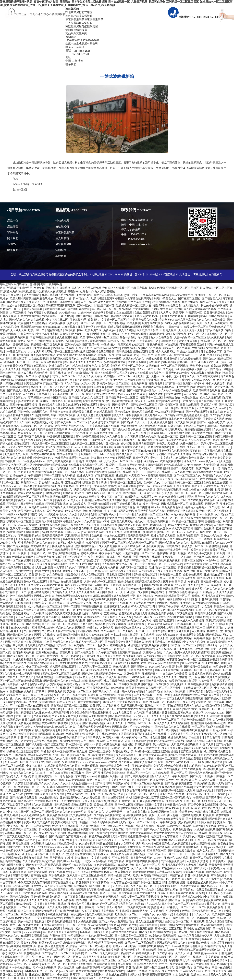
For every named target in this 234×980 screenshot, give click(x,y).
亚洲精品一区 (202, 567)
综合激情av (198, 387)
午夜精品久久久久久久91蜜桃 (115, 408)
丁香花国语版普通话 (193, 344)
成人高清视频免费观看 (15, 337)
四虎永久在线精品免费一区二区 (159, 436)
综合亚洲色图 (158, 737)
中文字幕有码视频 (194, 642)
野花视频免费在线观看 (147, 557)
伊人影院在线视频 (11, 383)
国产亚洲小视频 (143, 695)
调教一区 (102, 323)
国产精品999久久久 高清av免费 (163, 656)
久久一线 (165, 497)
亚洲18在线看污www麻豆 (202, 953)
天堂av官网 (119, 836)
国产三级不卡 (8, 373)
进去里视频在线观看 (153, 826)
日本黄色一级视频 (137, 971)
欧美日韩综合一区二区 (138, 560)
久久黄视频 (132, 436)
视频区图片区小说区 (32, 306)
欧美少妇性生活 (39, 507)
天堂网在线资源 (85, 390)
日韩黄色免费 (55, 691)
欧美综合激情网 (33, 383)
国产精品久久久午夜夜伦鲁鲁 (68, 507)
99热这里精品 (116, 861)
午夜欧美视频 (134, 415)
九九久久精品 (34, 440)
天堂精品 (201, 702)
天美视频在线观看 (112, 560)
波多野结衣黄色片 (16, 398)
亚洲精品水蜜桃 (72, 436)
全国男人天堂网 (186, 790)
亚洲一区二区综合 (100, 752)
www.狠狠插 (72, 578)
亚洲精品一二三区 (173, 557)
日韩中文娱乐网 (195, 557)
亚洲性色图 (117, 380)
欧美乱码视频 (171, 401)
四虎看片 (6, 755)
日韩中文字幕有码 (65, 868)
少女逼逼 (207, 606)
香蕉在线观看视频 (45, 486)
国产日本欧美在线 (61, 412)
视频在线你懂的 (183, 829)
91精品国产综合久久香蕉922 (30, 610)
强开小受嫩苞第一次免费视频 (192, 649)
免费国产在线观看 (66, 458)
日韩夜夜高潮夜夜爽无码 (61, 306)
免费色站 (93, 628)
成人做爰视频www (82, 783)
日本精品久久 (81, 298)
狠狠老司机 (36, 514)
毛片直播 (60, 911)
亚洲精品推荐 (78, 621)
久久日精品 (45, 695)
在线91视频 (58, 780)
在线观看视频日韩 (127, 355)
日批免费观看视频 (174, 882)
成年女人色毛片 (207, 851)
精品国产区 (128, 953)
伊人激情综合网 (219, 624)
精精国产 (226, 571)
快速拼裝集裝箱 (65, 232)
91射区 (155, 309)
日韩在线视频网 (190, 405)
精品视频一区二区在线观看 (47, 344)
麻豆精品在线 (92, 617)
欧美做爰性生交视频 (216, 482)
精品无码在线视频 (100, 836)
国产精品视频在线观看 (24, 798)
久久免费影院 (55, 575)
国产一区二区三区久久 (188, 475)
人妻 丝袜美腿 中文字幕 (51, 567)
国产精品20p (223, 932)
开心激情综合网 (70, 302)
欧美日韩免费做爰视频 (18, 366)
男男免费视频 (79, 387)
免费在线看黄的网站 (214, 550)
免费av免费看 (155, 359)
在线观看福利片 (95, 975)
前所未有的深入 (67, 702)
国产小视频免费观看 (59, 461)
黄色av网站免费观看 (36, 582)
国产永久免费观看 (64, 900)
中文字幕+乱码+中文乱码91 (17, 918)
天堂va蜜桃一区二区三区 (146, 752)
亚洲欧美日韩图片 (45, 447)
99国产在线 (177, 875)
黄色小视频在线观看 (108, 744)
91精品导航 (28, 776)
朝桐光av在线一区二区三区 (113, 383)
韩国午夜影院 (115, 387)
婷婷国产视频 (46, 645)
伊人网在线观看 (25, 851)
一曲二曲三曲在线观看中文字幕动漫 (133, 635)
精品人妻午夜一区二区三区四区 (51, 444)
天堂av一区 (158, 376)
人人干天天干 (114, 812)
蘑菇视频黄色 (118, 645)
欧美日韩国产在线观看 (214, 316)
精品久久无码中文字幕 (206, 486)
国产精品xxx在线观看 (107, 348)
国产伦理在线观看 (197, 412)
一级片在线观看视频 (37, 706)
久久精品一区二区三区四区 (153, 514)
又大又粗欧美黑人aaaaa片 (212, 408)
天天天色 (171, 373)
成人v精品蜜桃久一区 (129, 755)
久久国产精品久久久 (57, 642)
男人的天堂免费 (55, 946)
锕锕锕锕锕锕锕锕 (125, 369)
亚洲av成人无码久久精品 (89, 677)
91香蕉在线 (133, 323)
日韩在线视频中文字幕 (103, 698)
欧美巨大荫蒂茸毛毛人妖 (70, 426)
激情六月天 (193, 925)
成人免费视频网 (76, 780)
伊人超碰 (173, 815)
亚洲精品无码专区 (173, 865)
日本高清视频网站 (71, 617)
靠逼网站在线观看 (202, 543)
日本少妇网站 (79, 659)
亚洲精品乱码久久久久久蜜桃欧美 (80, 798)
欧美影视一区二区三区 (78, 691)
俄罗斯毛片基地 (216, 621)
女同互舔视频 (18, 313)
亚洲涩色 (192, 599)
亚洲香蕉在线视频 (154, 327)
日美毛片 (21, 727)
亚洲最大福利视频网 (143, 603)
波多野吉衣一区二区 (177, 921)
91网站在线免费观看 (94, 359)
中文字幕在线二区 (57, 320)
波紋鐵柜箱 (62, 226)
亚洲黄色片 (171, 359)
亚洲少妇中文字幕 (37, 879)
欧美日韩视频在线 (169, 546)
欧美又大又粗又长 (168, 444)
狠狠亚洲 (115, 790)
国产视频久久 (141, 900)
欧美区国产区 (42, 560)
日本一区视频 (10, 429)
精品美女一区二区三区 (214, 532)
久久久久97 (158, 716)
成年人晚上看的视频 (167, 670)
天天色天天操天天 (85, 490)
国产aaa (205, 585)
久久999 (154, 667)
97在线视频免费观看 (198, 518)
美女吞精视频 (115, 518)
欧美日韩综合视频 (206, 613)
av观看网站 (7, 603)
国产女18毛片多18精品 (218, 330)
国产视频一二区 (177, 500)
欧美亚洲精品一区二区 (209, 734)
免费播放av (110, 330)
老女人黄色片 (106, 302)
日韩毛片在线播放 (97, 472)
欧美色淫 (68, 929)
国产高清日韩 (103, 783)
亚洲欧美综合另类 (148, 330)
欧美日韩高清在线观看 (207, 390)
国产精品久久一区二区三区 (58, 953)
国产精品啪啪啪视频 (169, 490)
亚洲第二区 (27, 759)
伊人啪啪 (127, 444)
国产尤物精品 (45, 911)
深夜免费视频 (155, 344)
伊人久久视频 (127, 330)
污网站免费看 (101, 316)
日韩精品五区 (169, 341)
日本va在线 (216, 412)
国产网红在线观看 (217, 493)
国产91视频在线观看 (93, 741)
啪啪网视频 (35, 313)
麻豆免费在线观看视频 (180, 716)
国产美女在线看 (83, 412)
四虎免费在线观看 (197, 865)
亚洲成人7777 (153, 706)
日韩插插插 (192, 316)
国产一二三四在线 (202, 539)
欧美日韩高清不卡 (154, 525)
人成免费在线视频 (205, 829)
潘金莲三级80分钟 (139, 836)
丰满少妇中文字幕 (103, 755)
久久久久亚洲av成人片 (177, 652)
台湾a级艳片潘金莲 (102, 433)
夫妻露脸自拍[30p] (178, 659)
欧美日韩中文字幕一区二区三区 (107, 320)
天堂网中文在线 (200, 366)
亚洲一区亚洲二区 (222, 649)
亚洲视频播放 (120, 727)
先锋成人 (197, 380)
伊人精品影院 (201, 652)
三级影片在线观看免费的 (194, 730)
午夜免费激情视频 (101, 713)
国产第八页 (226, 405)
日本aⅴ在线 (25, 373)
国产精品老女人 (212, 298)
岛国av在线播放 (28, 525)
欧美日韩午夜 (97, 387)
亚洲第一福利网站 (194, 383)
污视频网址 (176, 429)
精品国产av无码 (152, 387)
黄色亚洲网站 (21, 613)
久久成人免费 (28, 429)
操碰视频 (51, 967)
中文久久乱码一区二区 (154, 564)
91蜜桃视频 (69, 327)
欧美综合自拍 (172, 398)
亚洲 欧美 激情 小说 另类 (136, 720)
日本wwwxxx (73, 532)
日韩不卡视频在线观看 (181, 893)
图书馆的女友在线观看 (119, 313)
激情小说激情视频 (41, 419)
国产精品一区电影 (221, 369)
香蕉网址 (53, 302)
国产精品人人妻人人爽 (21, 390)
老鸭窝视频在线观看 (146, 575)
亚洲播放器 (123, 911)
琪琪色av (169, 387)
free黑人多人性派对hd (82, 429)
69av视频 (184, 373)
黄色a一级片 (26, 341)
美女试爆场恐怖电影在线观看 (80, 405)
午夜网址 (199, 798)
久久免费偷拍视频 (191, 359)
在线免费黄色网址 (63, 546)
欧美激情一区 (219, 585)
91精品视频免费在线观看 (208, 472)
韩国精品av (14, 720)
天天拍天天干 (141, 716)
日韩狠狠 (88, 500)
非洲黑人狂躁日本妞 (96, 957)
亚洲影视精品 (171, 752)
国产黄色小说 (66, 890)
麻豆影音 (89, 482)
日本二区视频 (83, 316)
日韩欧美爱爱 (196, 691)
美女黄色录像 (29, 943)
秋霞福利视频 (223, 490)
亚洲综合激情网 (186, 578)
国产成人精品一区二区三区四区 (45, 744)
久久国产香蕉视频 (105, 964)
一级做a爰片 (109, 344)
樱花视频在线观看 (35, 550)
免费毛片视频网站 (110, 366)
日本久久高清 (214, 741)
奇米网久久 (189, 376)
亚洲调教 (186, 603)
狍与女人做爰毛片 (183, 295)
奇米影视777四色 (209, 755)
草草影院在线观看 (120, 472)
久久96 (77, 521)
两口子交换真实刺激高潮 (53, 429)
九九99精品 (214, 355)
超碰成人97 (12, 688)
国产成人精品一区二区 (41, 451)
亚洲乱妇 (79, 461)
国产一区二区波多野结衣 (130, 805)
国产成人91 (27, 677)
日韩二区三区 (193, 801)
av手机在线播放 (98, 716)
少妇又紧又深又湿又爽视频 (35, 882)
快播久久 (13, 677)
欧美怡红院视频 (104, 805)
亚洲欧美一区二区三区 (209, 295)
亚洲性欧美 (183, 387)
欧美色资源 (155, 808)
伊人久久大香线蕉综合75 (200, 964)
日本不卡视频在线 (145, 408)
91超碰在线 (157, 592)
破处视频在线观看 (86, 851)
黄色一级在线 (128, 337)
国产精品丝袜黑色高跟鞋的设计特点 (187, 415)
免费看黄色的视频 (29, 723)
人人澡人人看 (207, 780)
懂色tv (224, 805)
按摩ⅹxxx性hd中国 (201, 525)
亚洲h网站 (126, 575)
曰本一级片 (112, 900)
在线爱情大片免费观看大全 (141, 497)
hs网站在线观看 (20, 387)
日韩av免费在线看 (113, 794)
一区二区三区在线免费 (146, 610)
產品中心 (13, 221)
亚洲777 (9, 642)
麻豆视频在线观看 (64, 408)
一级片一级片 (165, 599)
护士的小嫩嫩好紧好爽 (215, 306)
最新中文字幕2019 (145, 893)
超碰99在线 (43, 415)
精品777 (99, 295)
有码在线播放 (219, 875)
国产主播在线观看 (197, 819)
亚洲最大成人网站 (214, 419)
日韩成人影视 (84, 348)
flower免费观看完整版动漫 (157, 475)
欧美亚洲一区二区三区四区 (64, 656)
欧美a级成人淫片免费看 (104, 567)
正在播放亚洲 (189, 401)
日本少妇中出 (32, 589)
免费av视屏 (73, 734)
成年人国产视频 (59, 893)
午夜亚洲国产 (150, 578)
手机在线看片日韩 (157, 713)
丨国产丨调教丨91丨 (122, 787)
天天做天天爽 (121, 886)
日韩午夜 (105, 405)
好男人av (89, 744)
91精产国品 (175, 564)
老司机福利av (160, 539)
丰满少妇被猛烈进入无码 (119, 511)
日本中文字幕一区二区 (116, 730)
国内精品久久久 (86, 408)
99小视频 (18, 645)
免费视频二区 (57, 599)
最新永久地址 (206, 790)
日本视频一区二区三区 (220, 334)
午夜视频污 (35, 475)
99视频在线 (51, 313)
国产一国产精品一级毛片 (142, 390)
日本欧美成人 (98, 440)
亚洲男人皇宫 (169, 330)
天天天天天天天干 (53, 536)
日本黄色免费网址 (143, 730)
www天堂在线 (109, 762)
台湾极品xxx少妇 (217, 373)
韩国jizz (97, 451)
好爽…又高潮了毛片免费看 (58, 295)
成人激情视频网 (78, 833)
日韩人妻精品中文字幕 (151, 801)
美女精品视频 (121, 667)
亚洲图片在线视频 (45, 635)
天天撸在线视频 (35, 504)
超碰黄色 (73, 624)
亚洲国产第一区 (132, 585)
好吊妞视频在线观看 (135, 334)
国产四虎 (196, 776)
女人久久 (141, 401)
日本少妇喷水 (156, 394)
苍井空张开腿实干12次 (72, 737)
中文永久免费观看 (113, 436)
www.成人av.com (209, 461)
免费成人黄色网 (164, 422)
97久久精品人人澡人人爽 (80, 383)
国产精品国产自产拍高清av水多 (131, 539)
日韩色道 (199, 826)
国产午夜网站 (117, 323)
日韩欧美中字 (42, 571)
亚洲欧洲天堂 (141, 376)
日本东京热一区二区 (148, 865)
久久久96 (223, 780)
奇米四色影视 (174, 766)
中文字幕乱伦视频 (171, 309)
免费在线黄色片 (51, 730)
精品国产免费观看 (122, 316)
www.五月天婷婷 (91, 578)
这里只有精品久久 (134, 359)
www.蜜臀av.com (99, 571)
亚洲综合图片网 (176, 511)
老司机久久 (119, 429)
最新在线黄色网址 (182, 497)
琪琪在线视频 (185, 613)
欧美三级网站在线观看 (98, 596)
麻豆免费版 (219, 320)
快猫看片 (61, 748)
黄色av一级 (173, 780)
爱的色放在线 (55, 511)
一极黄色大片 (27, 334)
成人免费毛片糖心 (203, 433)
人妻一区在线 (125, 759)
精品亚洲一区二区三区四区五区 (50, 387)
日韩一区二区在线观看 (18, 560)
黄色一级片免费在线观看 (48, 362)
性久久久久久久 (161, 776)
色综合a (56, 826)
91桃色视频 (155, 709)
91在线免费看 (161, 773)
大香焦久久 (127, 904)
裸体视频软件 (151, 790)
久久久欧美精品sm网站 (96, 521)
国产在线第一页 (193, 394)
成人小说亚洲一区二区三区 (68, 394)
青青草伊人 (94, 737)
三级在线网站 (74, 482)
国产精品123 (26, 801)
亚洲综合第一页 (101, 334)
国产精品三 (27, 780)
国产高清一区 (64, 645)
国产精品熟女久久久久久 (174, 543)
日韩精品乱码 (134, 967)
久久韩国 (139, 713)
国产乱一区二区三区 (64, 376)
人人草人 (166, 313)
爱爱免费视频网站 (87, 971)
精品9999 (72, 939)
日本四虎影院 (172, 808)
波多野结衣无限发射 (161, 741)
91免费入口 (150, 628)
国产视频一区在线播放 (198, 667)
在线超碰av (153, 316)
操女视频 (190, 571)
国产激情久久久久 (16, 585)
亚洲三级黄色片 (98, 833)
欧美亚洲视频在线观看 (214, 479)
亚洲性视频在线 (131, 348)
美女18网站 (59, 543)
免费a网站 (125, 309)
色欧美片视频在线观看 (37, 408)
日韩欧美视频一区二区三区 (192, 624)
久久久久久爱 (70, 514)
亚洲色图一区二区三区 (103, 960)
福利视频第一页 (169, 405)
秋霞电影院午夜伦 (64, 564)
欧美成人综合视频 (76, 511)
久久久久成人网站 (105, 550)
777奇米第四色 (193, 465)
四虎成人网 (14, 670)
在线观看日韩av (74, 330)
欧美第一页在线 (90, 829)
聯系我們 (71, 64)
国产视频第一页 (133, 493)
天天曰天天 (125, 695)
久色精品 (225, 599)
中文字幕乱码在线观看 (157, 847)
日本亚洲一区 (86, 327)
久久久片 (194, 585)
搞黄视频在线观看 (194, 872)
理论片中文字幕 (159, 458)
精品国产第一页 (105, 306)
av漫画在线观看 (132, 546)
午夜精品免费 (168, 787)
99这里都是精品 (49, 798)
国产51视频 (33, 624)
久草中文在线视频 (130, 684)
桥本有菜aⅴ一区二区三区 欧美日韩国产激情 (44, 433)
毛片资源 (143, 337)
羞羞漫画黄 (32, 752)
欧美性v (196, 550)
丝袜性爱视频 (83, 451)
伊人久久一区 (127, 780)
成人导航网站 (104, 415)
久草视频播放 (10, 890)
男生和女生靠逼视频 (36, 858)
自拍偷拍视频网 (193, 575)
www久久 (210, 380)
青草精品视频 (39, 875)
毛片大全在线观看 (162, 337)
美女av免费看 (115, 907)
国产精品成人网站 (217, 635)
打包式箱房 (62, 221)
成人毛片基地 (103, 946)
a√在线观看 (172, 344)
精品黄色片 (157, 373)
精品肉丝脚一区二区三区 (143, 543)
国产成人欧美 (131, 875)
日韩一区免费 (10, 769)
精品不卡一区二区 (151, 398)
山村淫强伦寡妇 (211, 706)
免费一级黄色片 (190, 444)
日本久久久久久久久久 (32, 978)
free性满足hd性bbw (34, 461)
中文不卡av (145, 486)
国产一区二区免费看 (20, 741)
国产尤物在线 (91, 674)
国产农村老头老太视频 (176, 631)
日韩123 (23, 737)
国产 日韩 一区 (222, 447)
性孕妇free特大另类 (144, 490)
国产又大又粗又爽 (130, 525)
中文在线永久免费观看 (174, 674)
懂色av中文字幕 (191, 663)
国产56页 (18, 794)
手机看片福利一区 (52, 752)
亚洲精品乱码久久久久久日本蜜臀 (106, 670)
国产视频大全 (19, 507)
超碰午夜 (94, 497)
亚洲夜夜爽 (150, 546)
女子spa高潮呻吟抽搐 (204, 844)
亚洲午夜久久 (220, 567)
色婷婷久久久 (152, 482)
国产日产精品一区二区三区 (36, 868)
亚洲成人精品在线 (212, 536)
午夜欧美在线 (102, 929)
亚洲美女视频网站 (122, 521)
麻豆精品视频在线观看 (199, 429)
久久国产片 (104, 429)
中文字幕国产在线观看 (55, 723)
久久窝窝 (18, 783)
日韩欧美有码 (143, 744)
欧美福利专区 (37, 575)
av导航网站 (222, 323)
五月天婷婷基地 (90, 826)
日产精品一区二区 (24, 376)
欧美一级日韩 (28, 769)
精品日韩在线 (221, 440)
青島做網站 (200, 274)
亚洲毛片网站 (45, 521)
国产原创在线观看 (159, 472)
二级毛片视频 (111, 706)
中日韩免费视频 (83, 529)
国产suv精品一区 (111, 631)
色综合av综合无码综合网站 (46, 684)
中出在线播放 (80, 433)
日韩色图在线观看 (16, 359)
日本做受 (178, 695)
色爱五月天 (224, 380)
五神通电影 (113, 444)
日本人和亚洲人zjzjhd (118, 610)
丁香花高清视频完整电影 (131, 465)
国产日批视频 (79, 822)
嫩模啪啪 (163, 553)
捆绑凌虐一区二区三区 (144, 405)
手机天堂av (173, 376)
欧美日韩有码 (150, 663)
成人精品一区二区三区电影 (88, 444)
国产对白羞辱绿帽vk (14, 380)
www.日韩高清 (174, 465)
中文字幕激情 (141, 309)
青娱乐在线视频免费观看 (159, 585)
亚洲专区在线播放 (153, 323)
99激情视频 (54, 436)
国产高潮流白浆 (185, 408)
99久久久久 (93, 525)
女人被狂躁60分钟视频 (53, 833)
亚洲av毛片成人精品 (163, 536)
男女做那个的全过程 (51, 482)
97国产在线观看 (192, 769)
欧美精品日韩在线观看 (155, 875)
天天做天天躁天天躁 (196, 564)
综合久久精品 (83, 840)
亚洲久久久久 (115, 723)
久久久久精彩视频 (78, 567)
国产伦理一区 (217, 507)
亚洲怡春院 (147, 929)
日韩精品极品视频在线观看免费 (168, 334)
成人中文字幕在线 (189, 936)
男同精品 (39, 617)
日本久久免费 (93, 720)
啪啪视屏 (81, 890)
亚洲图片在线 (105, 592)
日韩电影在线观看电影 (220, 426)
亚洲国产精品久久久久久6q (35, 543)
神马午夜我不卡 (146, 953)
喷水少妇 (78, 596)
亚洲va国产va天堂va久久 (171, 943)
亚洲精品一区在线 (79, 904)
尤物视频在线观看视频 (206, 348)
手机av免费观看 (216, 383)
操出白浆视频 (217, 702)
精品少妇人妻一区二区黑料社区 (162, 702)
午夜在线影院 (168, 822)
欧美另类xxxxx (135, 688)
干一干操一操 (166, 408)
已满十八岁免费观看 (131, 419)
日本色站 (218, 929)
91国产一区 (102, 380)
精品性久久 (51, 440)
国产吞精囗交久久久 (20, 635)
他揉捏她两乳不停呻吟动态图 (209, 723)
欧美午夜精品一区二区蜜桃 (149, 659)
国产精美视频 (172, 769)
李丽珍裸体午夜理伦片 (66, 553)
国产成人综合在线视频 (66, 465)
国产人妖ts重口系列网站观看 (17, 652)
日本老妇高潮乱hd (113, 798)
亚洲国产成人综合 (43, 628)
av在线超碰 (183, 762)
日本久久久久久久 (200, 914)
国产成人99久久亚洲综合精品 (117, 921)
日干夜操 (228, 904)
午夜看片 (65, 440)
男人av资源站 (32, 295)
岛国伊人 (119, 826)
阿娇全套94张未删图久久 (33, 412)
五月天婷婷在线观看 (33, 815)
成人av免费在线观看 (93, 575)
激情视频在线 (21, 344)
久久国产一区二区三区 (166, 720)
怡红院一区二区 (43, 500)
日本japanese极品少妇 (214, 847)
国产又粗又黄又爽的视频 (92, 341)
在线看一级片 (106, 355)
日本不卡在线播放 (55, 904)
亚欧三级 (95, 794)
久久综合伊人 (24, 539)
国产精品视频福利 (120, 716)
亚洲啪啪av (106, 851)
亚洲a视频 (214, 603)
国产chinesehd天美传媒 (101, 621)
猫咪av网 (198, 713)
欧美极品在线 (57, 323)
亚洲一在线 (178, 412)
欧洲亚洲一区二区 (126, 914)
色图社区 (128, 744)
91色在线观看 (181, 975)
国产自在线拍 (28, 840)
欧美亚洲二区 (94, 330)
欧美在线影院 (71, 539)
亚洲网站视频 (115, 298)
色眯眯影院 (14, 394)
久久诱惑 (226, 461)
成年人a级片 (70, 730)
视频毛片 (100, 624)
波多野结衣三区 (37, 638)
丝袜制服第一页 (127, 964)
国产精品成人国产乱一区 (208, 454)
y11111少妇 (132, 295)
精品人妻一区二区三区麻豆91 (191, 918)
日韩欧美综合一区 (47, 776)
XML (111, 274)
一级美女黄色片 (17, 352)
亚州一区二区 (24, 716)
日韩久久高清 (182, 486)
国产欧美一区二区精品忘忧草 (82, 560)
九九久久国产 (179, 458)
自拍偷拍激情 (55, 330)
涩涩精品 (42, 323)
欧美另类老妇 (63, 943)
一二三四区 (199, 355)
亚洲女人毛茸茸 (76, 950)
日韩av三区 (189, 560)
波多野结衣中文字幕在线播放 (85, 603)
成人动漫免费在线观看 (153, 426)
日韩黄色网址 (80, 440)
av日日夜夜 (198, 762)
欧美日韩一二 (37, 330)
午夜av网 (154, 433)
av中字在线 (101, 500)
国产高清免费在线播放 (182, 851)
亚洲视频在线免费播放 (101, 352)
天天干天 (147, 422)
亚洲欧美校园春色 (125, 507)
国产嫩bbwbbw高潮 (69, 861)
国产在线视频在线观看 (55, 497)
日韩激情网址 (163, 468)
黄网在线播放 (71, 829)
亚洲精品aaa (151, 461)
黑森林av (180, 599)
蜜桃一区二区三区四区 (169, 929)
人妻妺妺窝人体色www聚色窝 (23, 468)
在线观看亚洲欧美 (123, 890)
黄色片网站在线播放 (112, 971)
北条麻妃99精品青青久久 (65, 359)
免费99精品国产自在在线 (163, 812)
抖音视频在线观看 (115, 362)
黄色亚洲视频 (178, 553)
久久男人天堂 (86, 415)
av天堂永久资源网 (23, 557)
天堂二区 (81, 709)
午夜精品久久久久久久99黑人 (68, 879)
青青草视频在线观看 (43, 337)
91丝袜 (59, 808)
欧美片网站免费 (16, 638)
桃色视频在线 (190, 302)
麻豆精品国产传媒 (210, 401)
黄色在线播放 (197, 458)
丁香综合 (140, 316)
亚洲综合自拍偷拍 (11, 408)
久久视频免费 (217, 337)
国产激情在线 (108, 695)
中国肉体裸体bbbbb (149, 507)
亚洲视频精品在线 (131, 652)
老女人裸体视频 (188, 341)
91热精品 (168, 482)
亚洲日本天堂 (39, 599)
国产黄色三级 (171, 369)
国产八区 (91, 773)
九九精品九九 (191, 306)
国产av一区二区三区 (28, 497)
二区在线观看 (199, 950)
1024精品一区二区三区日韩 (187, 521)
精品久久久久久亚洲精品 (71, 628)
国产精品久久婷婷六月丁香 (124, 440)
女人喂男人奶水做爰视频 (172, 914)
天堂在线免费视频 (191, 759)
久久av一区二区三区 (149, 369)
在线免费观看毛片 (16, 663)
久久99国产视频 (119, 500)
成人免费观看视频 (68, 337)
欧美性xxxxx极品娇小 (90, 610)
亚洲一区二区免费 (133, 366)
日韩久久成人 (201, 868)
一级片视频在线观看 (207, 812)
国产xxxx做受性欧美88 (212, 422)
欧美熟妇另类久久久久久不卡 (69, 571)
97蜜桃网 (121, 302)
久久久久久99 (140, 868)
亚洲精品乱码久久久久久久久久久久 (47, 783)
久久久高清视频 (43, 805)
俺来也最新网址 (137, 362)
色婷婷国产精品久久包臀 (143, 320)
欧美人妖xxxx (79, 497)
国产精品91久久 (131, 422)
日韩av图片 (147, 355)
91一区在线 (179, 447)
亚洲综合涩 (125, 458)
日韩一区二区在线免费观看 (212, 610)
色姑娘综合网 (114, 918)
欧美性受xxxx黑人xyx (68, 500)
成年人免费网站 (166, 352)
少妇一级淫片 (207, 681)
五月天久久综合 (164, 479)
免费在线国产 (43, 465)
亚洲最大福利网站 (98, 688)
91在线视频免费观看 (67, 741)
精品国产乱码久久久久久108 (217, 302)
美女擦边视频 (43, 348)
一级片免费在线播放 (158, 447)
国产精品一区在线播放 (122, 341)
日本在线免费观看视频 (50, 578)
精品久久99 (151, 550)
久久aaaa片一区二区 (17, 762)
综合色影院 (25, 518)
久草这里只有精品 (11, 971)
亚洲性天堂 (83, 486)
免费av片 (21, 451)
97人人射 (181, 585)
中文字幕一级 (94, 461)
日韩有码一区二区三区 (105, 904)
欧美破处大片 (195, 589)
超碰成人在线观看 (117, 975)
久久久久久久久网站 (90, 376)
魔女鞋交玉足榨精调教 (150, 921)
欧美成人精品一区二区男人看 (134, 306)
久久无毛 (176, 897)
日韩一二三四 (123, 433)
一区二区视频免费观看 (210, 907)
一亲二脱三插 (79, 681)
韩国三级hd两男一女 (211, 645)
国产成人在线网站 (54, 939)
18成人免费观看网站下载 (180, 323)
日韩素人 (57, 560)
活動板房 (61, 250)
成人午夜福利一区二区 (135, 737)
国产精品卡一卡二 (16, 592)
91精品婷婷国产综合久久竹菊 (202, 695)
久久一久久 (30, 695)
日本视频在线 (53, 493)
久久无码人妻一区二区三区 (87, 642)
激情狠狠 (103, 776)
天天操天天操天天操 (191, 330)
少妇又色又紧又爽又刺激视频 (55, 769)
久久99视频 (38, 613)
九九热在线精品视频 (150, 950)
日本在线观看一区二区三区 (112, 373)
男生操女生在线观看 (116, 603)
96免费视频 (38, 844)
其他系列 (61, 256)
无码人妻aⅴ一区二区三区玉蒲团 (123, 461)
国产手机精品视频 (221, 564)
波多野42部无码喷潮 (127, 663)
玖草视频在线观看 (199, 684)
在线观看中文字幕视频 (165, 836)
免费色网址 (93, 543)
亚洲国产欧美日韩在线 (112, 773)
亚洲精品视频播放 (57, 504)
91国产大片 (207, 744)
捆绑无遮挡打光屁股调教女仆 (41, 698)
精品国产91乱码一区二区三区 (166, 518)
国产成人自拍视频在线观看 (200, 309)
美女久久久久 (96, 812)
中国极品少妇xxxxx (69, 447)
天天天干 (179, 313)
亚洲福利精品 (184, 967)
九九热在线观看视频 (43, 355)
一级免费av (67, 649)
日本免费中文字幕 (212, 352)
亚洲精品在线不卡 (215, 575)
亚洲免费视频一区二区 (88, 769)
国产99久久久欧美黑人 (36, 394)
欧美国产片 (11, 840)
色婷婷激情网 (130, 426)
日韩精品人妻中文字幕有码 (148, 911)
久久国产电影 (30, 950)
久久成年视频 (8, 493)
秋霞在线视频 (21, 844)
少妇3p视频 (198, 373)
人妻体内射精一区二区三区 (191, 337)
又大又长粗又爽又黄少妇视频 (70, 716)
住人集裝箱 (62, 238)
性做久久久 (191, 461)
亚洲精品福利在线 (50, 405)
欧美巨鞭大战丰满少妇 (32, 511)
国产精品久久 (214, 698)
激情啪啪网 (221, 787)
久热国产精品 (154, 691)
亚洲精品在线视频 (168, 603)
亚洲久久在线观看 (173, 316)
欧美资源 (63, 355)
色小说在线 (135, 429)
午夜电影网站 (43, 341)
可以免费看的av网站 (20, 805)
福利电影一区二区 (125, 479)
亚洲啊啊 (119, 967)
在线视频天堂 (215, 631)
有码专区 (132, 929)
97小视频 (106, 826)
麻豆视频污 (41, 366)
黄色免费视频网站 (181, 638)
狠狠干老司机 (21, 875)
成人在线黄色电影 (115, 681)
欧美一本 (216, 882)
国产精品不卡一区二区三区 (122, 398)
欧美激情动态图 (222, 914)
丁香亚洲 (185, 380)
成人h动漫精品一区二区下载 (143, 798)
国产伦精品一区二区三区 (96, 539)
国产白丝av (210, 359)
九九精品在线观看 (81, 815)
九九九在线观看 (123, 713)
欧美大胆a (16, 298)
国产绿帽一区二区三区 (148, 882)
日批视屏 (33, 553)
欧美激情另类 (31, 925)
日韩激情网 (83, 882)
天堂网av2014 (144, 844)
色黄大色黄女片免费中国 (198, 490)
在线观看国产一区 (53, 316)
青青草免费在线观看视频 (35, 688)
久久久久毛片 (169, 380)
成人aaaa (107, 369)
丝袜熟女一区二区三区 (181, 907)
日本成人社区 (101, 932)
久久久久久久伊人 (11, 295)
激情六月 (88, 373)
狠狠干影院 (80, 943)
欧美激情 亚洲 (157, 907)
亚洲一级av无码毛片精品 (129, 691)
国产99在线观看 (152, 348)
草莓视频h (212, 557)
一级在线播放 (190, 398)
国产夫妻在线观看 (186, 422)
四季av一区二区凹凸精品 (70, 472)
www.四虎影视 (32, 932)
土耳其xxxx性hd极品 (94, 861)
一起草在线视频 (147, 840)
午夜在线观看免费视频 (167, 560)
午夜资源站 (182, 950)
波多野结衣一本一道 (104, 458)
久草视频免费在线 (100, 890)
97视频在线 (199, 603)
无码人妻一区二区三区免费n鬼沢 (66, 352)
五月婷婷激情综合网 (155, 429)
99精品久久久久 (66, 727)
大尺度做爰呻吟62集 (28, 709)
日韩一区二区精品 (201, 858)
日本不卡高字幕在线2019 (137, 451)
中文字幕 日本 (35, 766)
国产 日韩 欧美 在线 (119, 659)
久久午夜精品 (66, 486)
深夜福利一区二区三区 (21, 521)
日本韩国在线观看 (156, 419)
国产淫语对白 (140, 667)
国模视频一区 (13, 461)
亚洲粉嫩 (208, 776)
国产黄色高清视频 (89, 369)
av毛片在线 (75, 373)
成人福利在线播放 (212, 925)
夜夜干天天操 (157, 815)
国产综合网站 (165, 953)
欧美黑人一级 (24, 500)
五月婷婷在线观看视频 (24, 405)
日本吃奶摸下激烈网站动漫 (185, 419)
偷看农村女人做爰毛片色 (101, 394)
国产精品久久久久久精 (124, 571)
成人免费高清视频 (110, 546)
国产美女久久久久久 (207, 497)
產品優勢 (13, 226)
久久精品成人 (78, 504)
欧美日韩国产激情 (68, 635)
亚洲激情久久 (211, 854)
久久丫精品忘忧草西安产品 (81, 366)
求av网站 (35, 964)
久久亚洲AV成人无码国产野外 (176, 529)
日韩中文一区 (127, 801)
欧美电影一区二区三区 (118, 376)
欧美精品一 (85, 759)
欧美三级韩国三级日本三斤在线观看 (110, 557)
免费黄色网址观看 (130, 613)
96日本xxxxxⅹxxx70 (187, 479)
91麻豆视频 (169, 362)
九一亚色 (195, 677)
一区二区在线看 (215, 511)
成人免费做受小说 (114, 578)
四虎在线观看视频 (60, 872)
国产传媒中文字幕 (208, 376)
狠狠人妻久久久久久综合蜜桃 (172, 723)
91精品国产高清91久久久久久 (193, 320)
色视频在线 (132, 826)
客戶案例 (13, 232)
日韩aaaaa (59, 734)
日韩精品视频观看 (92, 606)
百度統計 (170, 274)
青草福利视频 (8, 334)
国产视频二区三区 (189, 298)
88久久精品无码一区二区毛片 (104, 493)
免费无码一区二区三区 (81, 323)
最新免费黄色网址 (173, 507)
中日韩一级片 (174, 327)
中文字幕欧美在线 (135, 812)
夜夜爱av (219, 606)
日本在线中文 (10, 306)
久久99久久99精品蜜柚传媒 (175, 390)
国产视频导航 (121, 405)
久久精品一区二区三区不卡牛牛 (142, 631)
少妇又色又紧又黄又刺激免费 (64, 613)
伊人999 (5, 507)
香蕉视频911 (110, 419)
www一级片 (114, 359)
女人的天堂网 (36, 352)
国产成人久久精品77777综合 (59, 631)
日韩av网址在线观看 (179, 826)
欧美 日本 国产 (173, 709)
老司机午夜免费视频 (141, 670)
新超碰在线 (216, 833)
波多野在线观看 (113, 769)
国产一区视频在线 (73, 525)
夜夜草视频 (108, 564)
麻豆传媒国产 (132, 674)
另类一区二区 (186, 734)
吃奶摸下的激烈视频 (80, 964)
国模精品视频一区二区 (175, 504)
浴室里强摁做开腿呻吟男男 (24, 532)
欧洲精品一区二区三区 (163, 567)
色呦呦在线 (54, 369)
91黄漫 (111, 454)
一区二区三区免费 (76, 925)
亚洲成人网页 (85, 475)
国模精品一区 (16, 479)
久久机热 (163, 638)
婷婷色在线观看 (46, 851)
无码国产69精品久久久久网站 (174, 454)
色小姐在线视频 (64, 390)
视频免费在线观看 (53, 532)
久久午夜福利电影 (172, 667)
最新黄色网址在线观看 (132, 344)
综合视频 (30, 645)
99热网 (69, 316)
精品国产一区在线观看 (177, 348)
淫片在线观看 (100, 787)
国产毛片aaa (70, 865)
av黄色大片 (107, 628)
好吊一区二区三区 (48, 971)
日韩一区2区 (141, 458)
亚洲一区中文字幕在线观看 (39, 454)
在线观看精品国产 (143, 649)
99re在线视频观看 (214, 769)
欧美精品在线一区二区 (55, 589)
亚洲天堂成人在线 (200, 440)
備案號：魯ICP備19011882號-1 (142, 274)
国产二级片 (140, 433)
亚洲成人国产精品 (194, 426)
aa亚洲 (152, 638)
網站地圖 (99, 274)
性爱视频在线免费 (21, 691)
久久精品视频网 (104, 412)
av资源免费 (43, 376)
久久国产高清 (24, 617)
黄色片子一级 (151, 504)
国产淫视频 (133, 578)
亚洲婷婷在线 (84, 295)
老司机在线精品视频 (59, 921)
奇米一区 (39, 967)
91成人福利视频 (33, 309)
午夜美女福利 (42, 716)
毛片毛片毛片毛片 (196, 507)
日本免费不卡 (58, 401)
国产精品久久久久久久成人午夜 (27, 302)
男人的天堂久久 (20, 599)
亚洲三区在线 (166, 762)
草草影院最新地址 (29, 536)
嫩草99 (117, 334)
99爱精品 (133, 681)
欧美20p (216, 366)
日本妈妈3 (102, 482)
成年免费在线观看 (177, 440)
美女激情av (39, 369)
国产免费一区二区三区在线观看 (62, 674)
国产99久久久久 (103, 691)
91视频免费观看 (61, 596)
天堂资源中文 (110, 847)
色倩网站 (223, 964)
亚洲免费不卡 (8, 730)
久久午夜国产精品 (107, 652)
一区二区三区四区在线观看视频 (211, 727)
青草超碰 (195, 451)
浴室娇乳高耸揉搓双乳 (29, 621)
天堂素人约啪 (21, 886)
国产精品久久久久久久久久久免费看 (161, 571)
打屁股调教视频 (105, 475)
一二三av (84, 458)
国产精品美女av (114, 642)
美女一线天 (198, 493)
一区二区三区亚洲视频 (175, 366)
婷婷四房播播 (92, 436)
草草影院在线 (137, 624)
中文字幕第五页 (41, 546)
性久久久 (140, 521)
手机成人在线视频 (188, 352)
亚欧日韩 (46, 553)
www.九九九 (184, 868)
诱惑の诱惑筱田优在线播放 (125, 327)
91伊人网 (111, 677)
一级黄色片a (52, 514)
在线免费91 (118, 688)
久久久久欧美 (66, 851)
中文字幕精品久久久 (101, 663)
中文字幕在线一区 (37, 667)
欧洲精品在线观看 (136, 518)
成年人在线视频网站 (31, 493)
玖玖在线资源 (57, 875)
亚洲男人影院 (206, 362)
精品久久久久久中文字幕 (102, 780)
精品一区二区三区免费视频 (116, 893)
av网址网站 (154, 401)
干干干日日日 (134, 829)
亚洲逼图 (21, 606)
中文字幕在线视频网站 (139, 298)
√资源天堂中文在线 (21, 447)
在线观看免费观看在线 (210, 890)
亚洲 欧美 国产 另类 (88, 564)
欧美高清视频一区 (132, 706)
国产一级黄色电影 (183, 468)
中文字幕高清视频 (139, 302)
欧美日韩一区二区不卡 (172, 532)
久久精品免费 (174, 801)
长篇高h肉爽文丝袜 (76, 752)
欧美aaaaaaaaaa (52, 327)
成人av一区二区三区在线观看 (137, 599)
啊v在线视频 (185, 787)
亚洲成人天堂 (166, 628)
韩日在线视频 (21, 355)
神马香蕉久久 (57, 603)
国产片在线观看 (85, 652)
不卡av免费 (17, 706)
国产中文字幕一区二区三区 (72, 422)
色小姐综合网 (96, 313)
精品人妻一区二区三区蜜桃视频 (137, 529)
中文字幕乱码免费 (94, 518)
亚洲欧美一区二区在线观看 (197, 436)
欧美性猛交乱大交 (43, 422)
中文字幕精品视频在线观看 (103, 426)
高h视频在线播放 (170, 663)
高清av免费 (124, 698)
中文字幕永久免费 (110, 553)
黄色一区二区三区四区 (62, 638)
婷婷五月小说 (63, 298)
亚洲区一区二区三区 (114, 543)
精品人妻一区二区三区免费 (201, 327)
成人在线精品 (164, 649)
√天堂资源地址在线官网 (166, 302)
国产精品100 (123, 412)
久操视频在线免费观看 (47, 539)
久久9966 (169, 950)
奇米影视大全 (101, 854)
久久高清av (40, 518)
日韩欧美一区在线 (212, 582)
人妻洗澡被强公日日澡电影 (32, 401)
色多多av (103, 645)
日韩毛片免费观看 (189, 886)
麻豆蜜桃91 (96, 511)
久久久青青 (221, 429)
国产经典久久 (210, 677)
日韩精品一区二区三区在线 (37, 426)
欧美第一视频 (45, 390)
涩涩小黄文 (41, 603)
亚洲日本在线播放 (27, 702)
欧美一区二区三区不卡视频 (70, 695)
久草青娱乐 (34, 490)
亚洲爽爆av (32, 479)
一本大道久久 (61, 419)
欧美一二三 (140, 472)
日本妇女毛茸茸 (211, 737)
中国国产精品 (59, 398)
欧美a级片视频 (203, 638)
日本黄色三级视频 (64, 341)
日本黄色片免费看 (156, 734)
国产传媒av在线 (180, 539)
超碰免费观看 (139, 383)
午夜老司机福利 (133, 656)
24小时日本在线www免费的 (178, 610)
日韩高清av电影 (114, 295)
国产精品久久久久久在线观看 (27, 320)
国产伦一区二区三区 (76, 706)
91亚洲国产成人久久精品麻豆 (164, 642)
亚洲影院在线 (16, 504)
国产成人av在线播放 (169, 872)
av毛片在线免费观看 (183, 514)
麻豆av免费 (130, 918)
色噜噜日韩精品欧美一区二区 (173, 596)
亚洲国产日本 (150, 674)
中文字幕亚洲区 (203, 787)
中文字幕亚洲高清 (47, 334)
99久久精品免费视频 (201, 932)
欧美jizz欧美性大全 (165, 298)
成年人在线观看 (139, 373)
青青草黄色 (166, 320)
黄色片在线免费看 (11, 567)
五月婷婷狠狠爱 (84, 380)
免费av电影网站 (119, 833)
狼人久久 (119, 415)
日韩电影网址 (156, 465)
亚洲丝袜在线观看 (64, 348)
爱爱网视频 (32, 794)
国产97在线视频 (205, 529)
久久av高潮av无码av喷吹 (155, 295)
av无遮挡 (134, 475)
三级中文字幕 (155, 805)
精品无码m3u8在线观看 (167, 306)
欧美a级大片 (218, 868)
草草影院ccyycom (31, 327)
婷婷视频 (101, 327)
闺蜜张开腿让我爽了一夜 (75, 334)
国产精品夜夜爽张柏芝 (49, 557)
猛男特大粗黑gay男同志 (38, 790)
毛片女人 (135, 727)
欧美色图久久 (27, 323)
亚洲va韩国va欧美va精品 (111, 390)
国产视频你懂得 (127, 486)
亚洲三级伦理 (78, 320)
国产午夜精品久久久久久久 (65, 518)
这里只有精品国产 (144, 444)
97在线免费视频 (39, 359)
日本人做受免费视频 (85, 921)
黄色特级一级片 (187, 362)
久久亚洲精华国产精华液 (105, 422)
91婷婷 (82, 313)
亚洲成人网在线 (14, 440)
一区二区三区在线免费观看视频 (24, 681)
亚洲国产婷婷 (226, 851)
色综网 (200, 893)
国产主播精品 (159, 900)
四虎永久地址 (192, 706)
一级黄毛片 (118, 929)
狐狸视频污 (67, 652)
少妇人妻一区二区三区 (213, 341)
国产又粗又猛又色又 (149, 582)
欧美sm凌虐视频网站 (99, 507)
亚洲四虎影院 (121, 858)
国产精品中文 (32, 631)
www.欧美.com (68, 313)
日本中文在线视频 (29, 316)
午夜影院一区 (194, 313)
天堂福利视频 (47, 702)
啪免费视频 (7, 451)
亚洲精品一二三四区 (93, 454)
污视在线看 (56, 366)
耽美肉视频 (98, 298)
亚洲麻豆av (227, 504)
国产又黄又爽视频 (18, 546)
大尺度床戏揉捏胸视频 (185, 744)
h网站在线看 (20, 419)
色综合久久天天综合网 (163, 936)
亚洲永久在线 (74, 344)
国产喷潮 (39, 691)
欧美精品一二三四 (171, 575)
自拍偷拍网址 (129, 468)
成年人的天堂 (76, 543)
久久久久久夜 (114, 532)
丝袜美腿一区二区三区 (18, 362)
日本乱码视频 (192, 766)
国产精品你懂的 (134, 380)
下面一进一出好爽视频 (56, 468)
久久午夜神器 (104, 479)
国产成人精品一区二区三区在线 (135, 454)
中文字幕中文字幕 (112, 497)
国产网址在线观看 (79, 309)
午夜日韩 (76, 907)
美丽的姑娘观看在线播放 (39, 298)
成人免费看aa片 (154, 415)
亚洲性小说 (117, 776)
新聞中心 (13, 244)
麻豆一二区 (38, 812)
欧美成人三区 (97, 659)
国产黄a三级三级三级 (104, 309)
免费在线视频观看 (55, 309)
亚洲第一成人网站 (138, 592)
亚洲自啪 (29, 567)
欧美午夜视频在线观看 (183, 755)
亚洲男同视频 (129, 925)
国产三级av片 (89, 302)
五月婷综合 (111, 613)
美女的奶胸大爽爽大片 (195, 369)
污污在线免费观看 (158, 521)
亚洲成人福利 (42, 596)
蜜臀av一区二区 (165, 698)
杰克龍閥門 (215, 274)
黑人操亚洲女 (162, 744)
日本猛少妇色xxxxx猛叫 (18, 348)
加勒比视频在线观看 (64, 415)
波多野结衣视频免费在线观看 (148, 500)
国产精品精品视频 (94, 723)
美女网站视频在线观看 (74, 698)
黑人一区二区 (179, 773)
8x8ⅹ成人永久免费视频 (191, 621)
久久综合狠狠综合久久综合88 (41, 670)
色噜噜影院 (201, 617)
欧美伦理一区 (197, 334)
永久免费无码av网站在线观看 (173, 355)
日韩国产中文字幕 (178, 525)
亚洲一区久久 (86, 306)
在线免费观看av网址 (147, 313)
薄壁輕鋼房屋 (64, 244)
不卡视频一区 (127, 840)
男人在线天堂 (67, 967)
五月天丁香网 (27, 472)
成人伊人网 (161, 960)
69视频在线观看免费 (25, 929)
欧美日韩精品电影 (215, 313)
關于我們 (13, 238)
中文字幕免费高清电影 (41, 727)
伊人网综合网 (88, 514)
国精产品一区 (173, 383)
